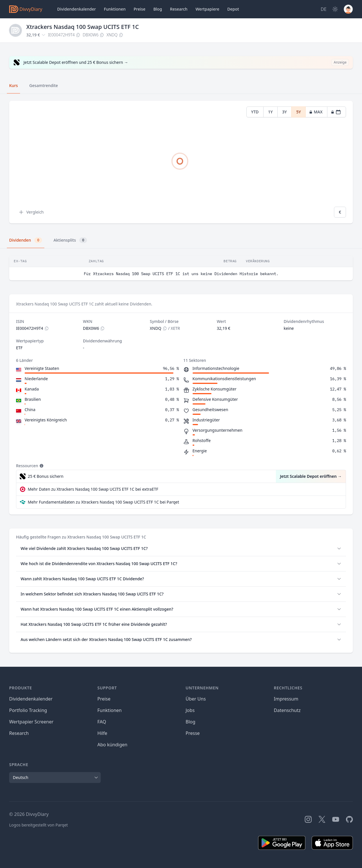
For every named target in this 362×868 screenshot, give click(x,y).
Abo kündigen (112, 745)
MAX (316, 112)
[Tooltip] (41, 466)
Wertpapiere (207, 9)
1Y (270, 112)
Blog (191, 722)
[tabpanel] (181, 162)
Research (19, 733)
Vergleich (31, 212)
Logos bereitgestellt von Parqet (38, 825)
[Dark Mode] (335, 9)
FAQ (102, 722)
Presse (193, 733)
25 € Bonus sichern (46, 476)
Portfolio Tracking (28, 710)
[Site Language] (324, 9)
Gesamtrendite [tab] (43, 85)
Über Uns (196, 699)
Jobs (190, 710)
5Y (298, 112)
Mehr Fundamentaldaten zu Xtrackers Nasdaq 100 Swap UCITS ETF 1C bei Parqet (103, 502)
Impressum (286, 699)
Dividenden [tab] (26, 240)
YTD (255, 112)
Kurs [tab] (13, 85)
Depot (233, 9)
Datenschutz (287, 710)
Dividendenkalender (77, 9)
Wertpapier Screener (31, 722)
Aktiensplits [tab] (70, 240)
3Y (284, 112)
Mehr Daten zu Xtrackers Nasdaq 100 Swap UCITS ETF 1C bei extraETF (93, 489)
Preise (140, 9)
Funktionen (115, 9)
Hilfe (102, 733)
